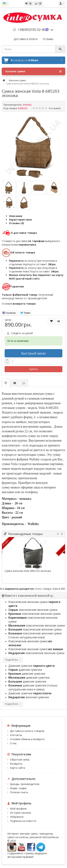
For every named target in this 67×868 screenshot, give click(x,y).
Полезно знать (19, 792)
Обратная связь (20, 760)
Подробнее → (13, 660)
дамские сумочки (25, 670)
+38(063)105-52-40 (32, 30)
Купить (34, 369)
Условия (19, 304)
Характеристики (20, 220)
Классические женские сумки (36, 649)
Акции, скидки (18, 788)
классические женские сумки (33, 610)
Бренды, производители (25, 784)
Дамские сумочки (32, 666)
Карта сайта (18, 768)
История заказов (20, 813)
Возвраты (16, 764)
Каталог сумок (33, 71)
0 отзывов (55, 108)
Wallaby (27, 105)
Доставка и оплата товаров (27, 731)
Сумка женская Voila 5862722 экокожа (28, 571)
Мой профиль (18, 809)
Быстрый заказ (33, 353)
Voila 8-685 (59, 589)
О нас (13, 743)
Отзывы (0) (16, 223)
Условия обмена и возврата (27, 739)
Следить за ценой (20, 333)
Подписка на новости (23, 821)
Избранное (17, 817)
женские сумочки (29, 697)
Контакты (16, 735)
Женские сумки (17, 80)
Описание (16, 216)
